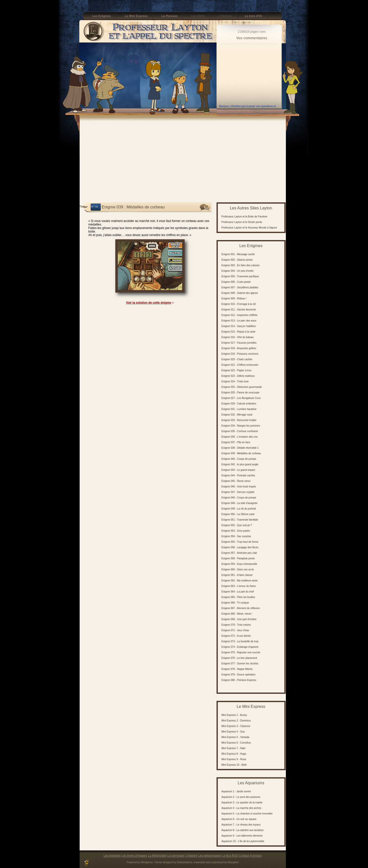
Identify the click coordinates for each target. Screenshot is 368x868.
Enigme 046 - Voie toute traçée (239, 487)
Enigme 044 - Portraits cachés (238, 475)
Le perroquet (176, 856)
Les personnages (209, 856)
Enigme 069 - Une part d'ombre (239, 619)
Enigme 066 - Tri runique (235, 603)
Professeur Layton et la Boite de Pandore (245, 217)
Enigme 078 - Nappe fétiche (237, 669)
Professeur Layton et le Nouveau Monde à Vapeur (249, 228)
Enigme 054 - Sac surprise (236, 536)
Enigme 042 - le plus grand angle (240, 464)
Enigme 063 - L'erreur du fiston (239, 586)
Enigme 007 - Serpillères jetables (240, 287)
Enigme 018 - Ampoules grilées (239, 348)
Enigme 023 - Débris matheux (238, 376)
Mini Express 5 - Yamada (235, 737)
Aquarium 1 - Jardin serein (236, 791)
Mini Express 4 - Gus (233, 732)
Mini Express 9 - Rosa (234, 759)
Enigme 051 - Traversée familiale (240, 520)
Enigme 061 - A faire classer (237, 575)
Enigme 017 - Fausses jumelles (239, 343)
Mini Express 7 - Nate (234, 748)
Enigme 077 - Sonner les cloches (240, 664)
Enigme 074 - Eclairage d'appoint (240, 647)
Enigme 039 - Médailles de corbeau (241, 453)
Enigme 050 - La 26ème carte (238, 514)
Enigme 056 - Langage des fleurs (240, 547)
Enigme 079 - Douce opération (239, 675)
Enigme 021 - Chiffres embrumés (240, 365)
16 (206, 206)
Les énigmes (112, 856)
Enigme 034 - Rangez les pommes (241, 426)
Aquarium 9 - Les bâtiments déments (242, 836)
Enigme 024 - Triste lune (235, 381)
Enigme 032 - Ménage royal (237, 415)
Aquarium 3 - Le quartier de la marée (242, 803)
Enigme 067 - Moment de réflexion (241, 608)
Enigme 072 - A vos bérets (236, 636)
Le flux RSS (230, 856)
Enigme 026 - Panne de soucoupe (241, 393)
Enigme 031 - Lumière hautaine (239, 409)
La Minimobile (157, 856)
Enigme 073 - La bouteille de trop (240, 641)
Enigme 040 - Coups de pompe (239, 459)
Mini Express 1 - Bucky (234, 715)
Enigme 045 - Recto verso (236, 481)
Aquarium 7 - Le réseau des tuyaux (241, 825)
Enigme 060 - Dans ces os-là (238, 569)
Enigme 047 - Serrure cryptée (238, 492)
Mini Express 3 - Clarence (236, 726)
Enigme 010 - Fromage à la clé (239, 304)
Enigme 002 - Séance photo (237, 260)
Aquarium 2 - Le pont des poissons (241, 797)
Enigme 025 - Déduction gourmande (242, 387)
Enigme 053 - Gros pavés (236, 531)
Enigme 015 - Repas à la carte (239, 332)
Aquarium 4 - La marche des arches (242, 808)
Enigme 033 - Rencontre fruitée (239, 420)
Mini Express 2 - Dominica (236, 721)
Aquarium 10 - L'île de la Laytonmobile (243, 841)
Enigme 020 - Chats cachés (237, 359)
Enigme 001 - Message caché (238, 254)
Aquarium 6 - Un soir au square (239, 819)
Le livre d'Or (253, 16)
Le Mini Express (136, 16)
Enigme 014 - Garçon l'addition (239, 326)
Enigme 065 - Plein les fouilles (238, 597)
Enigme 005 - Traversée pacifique (240, 276)
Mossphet (233, 862)
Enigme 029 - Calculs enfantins (239, 404)
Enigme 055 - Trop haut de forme (240, 542)
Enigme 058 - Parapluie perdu (238, 558)
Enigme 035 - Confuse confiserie (240, 431)
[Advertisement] (183, 161)
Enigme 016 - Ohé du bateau (238, 337)
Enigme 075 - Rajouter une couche (241, 652)
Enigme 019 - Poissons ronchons (240, 354)
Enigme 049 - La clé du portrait (239, 509)
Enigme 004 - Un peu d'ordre (238, 271)
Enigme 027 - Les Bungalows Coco (241, 398)
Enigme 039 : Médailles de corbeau (133, 207)
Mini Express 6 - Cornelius (236, 743)
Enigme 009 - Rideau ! (234, 299)
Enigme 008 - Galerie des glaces (240, 293)
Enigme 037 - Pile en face (236, 442)
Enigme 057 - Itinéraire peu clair (239, 553)
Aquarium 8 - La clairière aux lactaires (243, 830)
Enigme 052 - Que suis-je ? (237, 525)
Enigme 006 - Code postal (236, 282)
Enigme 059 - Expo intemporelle (239, 564)
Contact (244, 856)
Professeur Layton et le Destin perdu (242, 222)
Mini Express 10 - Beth (234, 765)
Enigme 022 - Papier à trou (237, 370)
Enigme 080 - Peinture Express (239, 680)
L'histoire (191, 856)
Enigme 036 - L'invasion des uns (240, 437)
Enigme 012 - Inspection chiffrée (240, 315)
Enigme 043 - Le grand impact (238, 470)
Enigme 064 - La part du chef (238, 592)
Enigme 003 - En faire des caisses (241, 265)
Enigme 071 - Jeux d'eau (235, 630)
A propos (256, 856)
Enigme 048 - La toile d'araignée (240, 503)
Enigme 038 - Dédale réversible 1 (240, 448)
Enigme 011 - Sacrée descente (239, 310)
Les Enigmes (102, 16)
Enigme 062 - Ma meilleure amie (240, 581)
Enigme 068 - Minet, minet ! (237, 614)
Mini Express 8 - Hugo (234, 754)
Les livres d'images (134, 856)
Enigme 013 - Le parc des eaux (239, 321)
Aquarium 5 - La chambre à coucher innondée (247, 814)
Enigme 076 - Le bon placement (239, 658)
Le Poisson (170, 16)
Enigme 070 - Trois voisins (236, 625)
